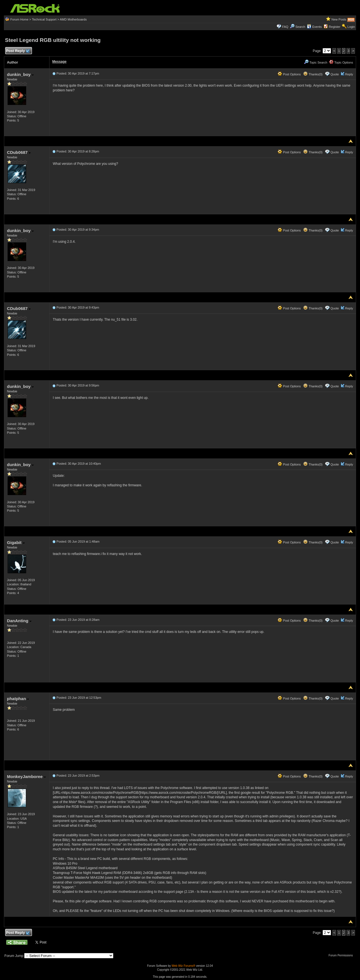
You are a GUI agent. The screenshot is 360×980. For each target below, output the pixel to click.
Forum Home (19, 19)
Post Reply (18, 51)
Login (351, 27)
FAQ (285, 27)
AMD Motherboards (73, 19)
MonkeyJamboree (26, 776)
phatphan (18, 699)
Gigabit (16, 542)
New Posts (339, 19)
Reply (349, 74)
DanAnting (19, 621)
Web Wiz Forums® (183, 966)
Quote (335, 74)
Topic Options (341, 62)
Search (300, 27)
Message (59, 62)
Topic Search (316, 62)
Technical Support (44, 19)
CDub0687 (19, 152)
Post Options (289, 74)
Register (335, 27)
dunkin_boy (20, 74)
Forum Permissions (342, 955)
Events (314, 27)
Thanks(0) (313, 74)
